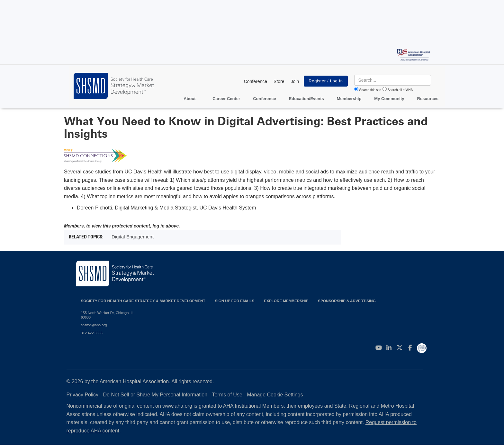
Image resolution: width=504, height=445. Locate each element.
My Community (389, 99)
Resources (428, 99)
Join (295, 81)
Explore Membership (286, 301)
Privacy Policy (83, 395)
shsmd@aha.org (94, 325)
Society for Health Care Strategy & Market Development (143, 301)
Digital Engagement (133, 237)
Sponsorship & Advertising (347, 301)
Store (279, 81)
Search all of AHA (400, 90)
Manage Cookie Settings (275, 395)
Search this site (370, 90)
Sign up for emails (235, 301)
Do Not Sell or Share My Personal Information (155, 395)
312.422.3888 (92, 333)
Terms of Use (227, 395)
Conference (256, 81)
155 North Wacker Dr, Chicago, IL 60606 (107, 315)
